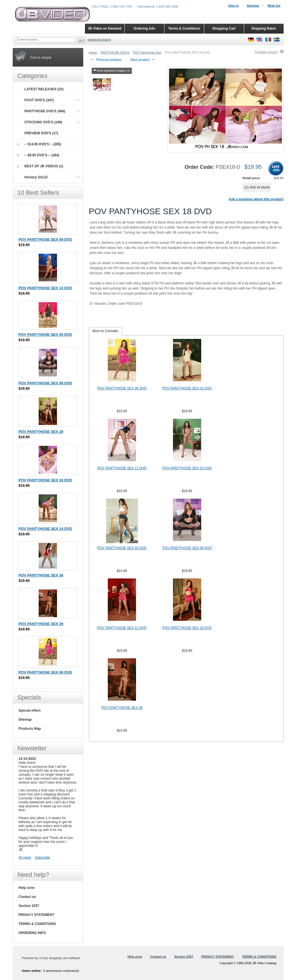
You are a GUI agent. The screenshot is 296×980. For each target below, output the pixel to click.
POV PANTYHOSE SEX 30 (41, 575)
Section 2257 (29, 906)
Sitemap (25, 720)
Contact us (27, 897)
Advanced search (99, 40)
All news (25, 858)
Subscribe (42, 858)
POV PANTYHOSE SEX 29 (122, 708)
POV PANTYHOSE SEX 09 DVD (45, 239)
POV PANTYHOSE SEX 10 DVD (187, 468)
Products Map (30, 729)
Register (253, 6)
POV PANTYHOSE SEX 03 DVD (122, 548)
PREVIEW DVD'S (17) (41, 133)
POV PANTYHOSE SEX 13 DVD (45, 288)
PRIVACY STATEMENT (37, 915)
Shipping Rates (264, 28)
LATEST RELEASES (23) (44, 89)
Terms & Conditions (184, 28)
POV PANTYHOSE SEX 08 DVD (187, 548)
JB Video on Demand (105, 28)
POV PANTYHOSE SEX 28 (41, 432)
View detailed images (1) (112, 71)
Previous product (106, 60)
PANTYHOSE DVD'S (115, 52)
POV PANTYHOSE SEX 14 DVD (45, 529)
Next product (143, 60)
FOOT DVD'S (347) (39, 100)
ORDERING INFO (32, 933)
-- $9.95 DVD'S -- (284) (38, 155)
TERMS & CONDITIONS (37, 924)
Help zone (27, 888)
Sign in (233, 6)
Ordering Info (144, 28)
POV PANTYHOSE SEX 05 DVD (45, 335)
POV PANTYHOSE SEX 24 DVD (187, 628)
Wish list (274, 6)
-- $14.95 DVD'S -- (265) (39, 144)
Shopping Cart (224, 28)
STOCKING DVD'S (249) (43, 122)
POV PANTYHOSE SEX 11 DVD (122, 468)
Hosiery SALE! (36, 177)
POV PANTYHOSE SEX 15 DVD (187, 388)
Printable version (266, 52)
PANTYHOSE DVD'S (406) (45, 111)
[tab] (106, 331)
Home (93, 52)
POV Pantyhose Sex (147, 52)
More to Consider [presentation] (106, 331)
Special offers (30, 711)
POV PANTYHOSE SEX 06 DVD (122, 388)
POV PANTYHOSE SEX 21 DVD (122, 628)
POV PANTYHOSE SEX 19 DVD (45, 480)
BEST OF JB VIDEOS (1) (40, 166)
